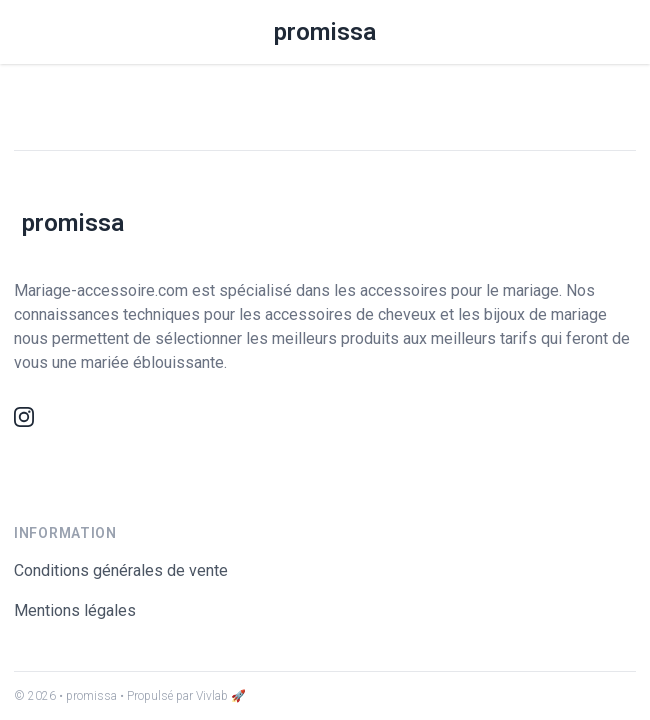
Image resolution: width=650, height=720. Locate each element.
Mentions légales (75, 610)
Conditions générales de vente (121, 570)
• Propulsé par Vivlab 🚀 (183, 696)
